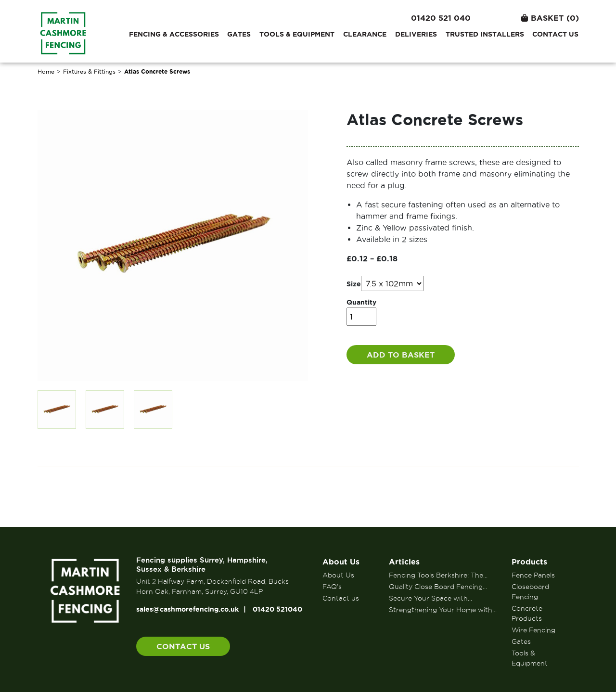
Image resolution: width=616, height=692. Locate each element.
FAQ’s (332, 587)
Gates (239, 34)
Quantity (361, 302)
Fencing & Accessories (174, 34)
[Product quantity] (361, 317)
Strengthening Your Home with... (443, 610)
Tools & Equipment (297, 34)
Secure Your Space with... (430, 598)
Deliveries (416, 34)
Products (529, 562)
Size (354, 284)
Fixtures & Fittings (89, 71)
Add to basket (401, 355)
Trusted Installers (485, 34)
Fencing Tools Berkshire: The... (438, 575)
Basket (550, 18)
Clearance (365, 34)
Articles (404, 562)
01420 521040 (277, 609)
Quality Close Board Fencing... (438, 587)
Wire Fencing (533, 630)
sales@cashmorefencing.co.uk (187, 609)
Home (46, 71)
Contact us (555, 34)
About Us (341, 562)
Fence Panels (533, 575)
